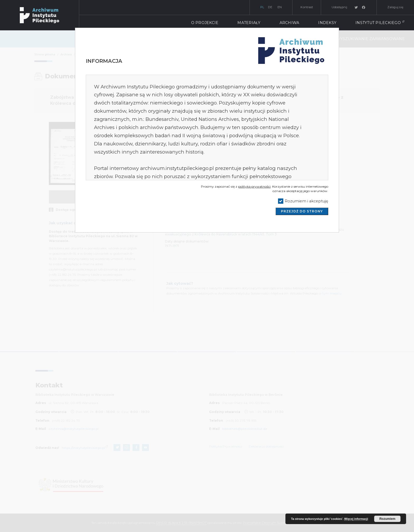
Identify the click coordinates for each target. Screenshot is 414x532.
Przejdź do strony (302, 211)
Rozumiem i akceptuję (306, 201)
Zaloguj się (395, 7)
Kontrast (307, 7)
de (270, 7)
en (280, 7)
